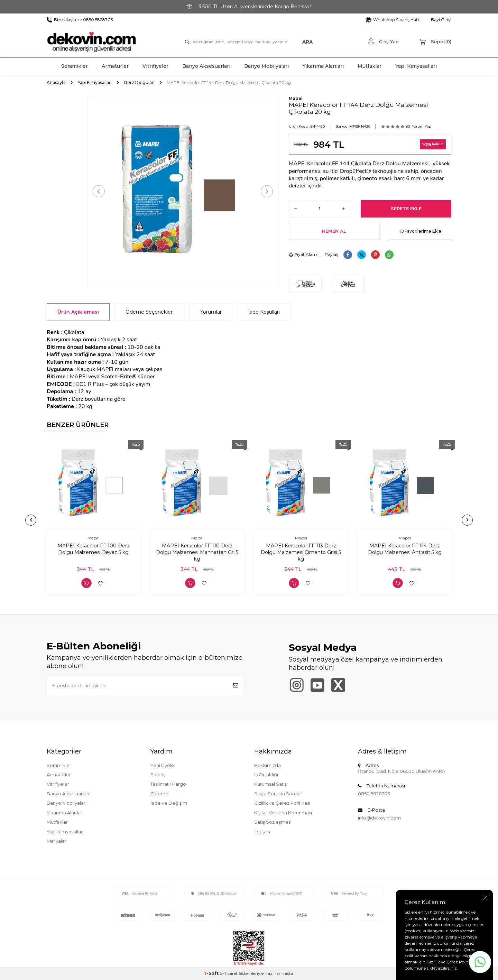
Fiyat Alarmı (304, 254)
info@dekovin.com (379, 818)
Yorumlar (211, 312)
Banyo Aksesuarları (206, 66)
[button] (99, 191)
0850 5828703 (374, 794)
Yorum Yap (422, 126)
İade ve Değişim (169, 803)
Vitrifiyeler (155, 66)
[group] (183, 191)
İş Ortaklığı (266, 775)
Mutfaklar (370, 66)
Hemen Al (334, 231)
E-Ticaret (229, 973)
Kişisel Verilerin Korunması (283, 813)
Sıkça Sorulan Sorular (278, 794)
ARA (307, 41)
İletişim (262, 832)
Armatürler (115, 66)
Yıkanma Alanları (323, 66)
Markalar (57, 841)
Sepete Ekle (406, 209)
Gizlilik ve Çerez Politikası (282, 803)
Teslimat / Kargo (168, 784)
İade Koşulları (264, 312)
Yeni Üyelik (163, 765)
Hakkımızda (268, 765)
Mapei (296, 98)
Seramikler (75, 66)
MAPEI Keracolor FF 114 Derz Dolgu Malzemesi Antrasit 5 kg (405, 549)
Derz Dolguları (139, 82)
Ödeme (159, 794)
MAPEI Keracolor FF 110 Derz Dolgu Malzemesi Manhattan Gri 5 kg (197, 552)
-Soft (212, 973)
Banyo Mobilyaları (266, 66)
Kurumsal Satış (270, 784)
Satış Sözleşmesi (273, 822)
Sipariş (158, 775)
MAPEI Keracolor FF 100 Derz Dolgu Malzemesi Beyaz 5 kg (94, 549)
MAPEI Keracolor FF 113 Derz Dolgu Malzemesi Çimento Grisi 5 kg (301, 552)
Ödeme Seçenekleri (150, 312)
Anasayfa (56, 82)
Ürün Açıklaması (78, 312)
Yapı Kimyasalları (416, 66)
